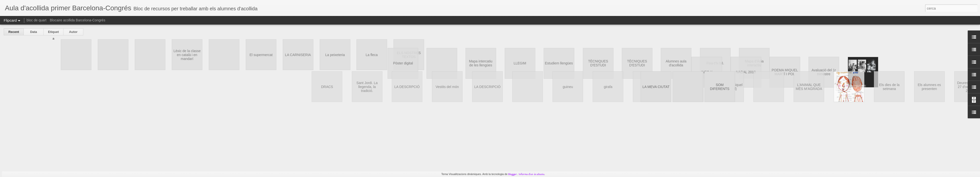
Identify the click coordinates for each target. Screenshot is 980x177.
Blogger (513, 174)
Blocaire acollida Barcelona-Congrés (77, 20)
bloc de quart (36, 20)
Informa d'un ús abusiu (532, 174)
